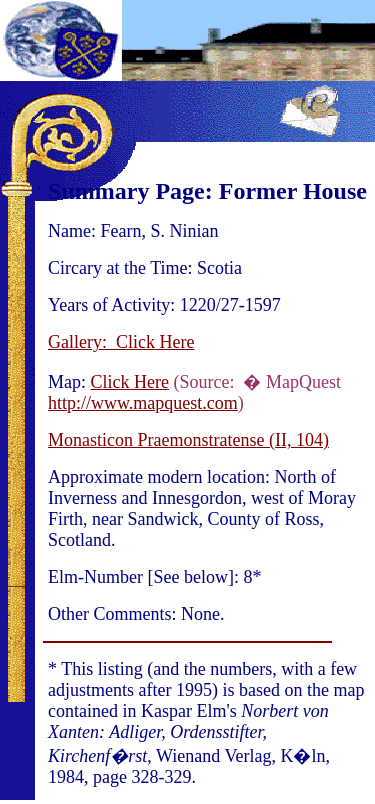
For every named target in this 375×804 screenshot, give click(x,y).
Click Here (130, 382)
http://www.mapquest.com (143, 403)
